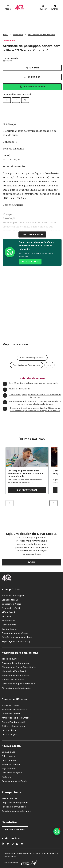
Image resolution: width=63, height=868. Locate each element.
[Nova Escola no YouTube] (22, 844)
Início (5, 35)
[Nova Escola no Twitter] (8, 844)
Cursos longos (9, 734)
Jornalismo (18, 35)
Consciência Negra (12, 604)
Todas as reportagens (13, 596)
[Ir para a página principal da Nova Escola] (20, 8)
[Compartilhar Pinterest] (25, 100)
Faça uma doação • (12, 773)
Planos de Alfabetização (14, 671)
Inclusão (6, 616)
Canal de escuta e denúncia (16, 811)
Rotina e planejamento (14, 726)
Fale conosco (9, 756)
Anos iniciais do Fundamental (27, 365)
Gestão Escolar (10, 629)
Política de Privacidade (16, 390)
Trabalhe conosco (11, 764)
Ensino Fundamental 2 (14, 722)
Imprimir (32, 68)
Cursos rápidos (10, 730)
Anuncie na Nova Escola (14, 781)
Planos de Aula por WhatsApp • (18, 684)
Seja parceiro (9, 769)
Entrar (55, 8)
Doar (31, 562)
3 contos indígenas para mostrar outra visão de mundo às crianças (32, 396)
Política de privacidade (14, 807)
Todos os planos (10, 659)
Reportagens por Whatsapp (16, 641)
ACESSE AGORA (30, 262)
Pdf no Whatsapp (32, 87)
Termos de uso (10, 798)
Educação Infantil (11, 608)
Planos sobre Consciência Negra (19, 667)
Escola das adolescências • (16, 633)
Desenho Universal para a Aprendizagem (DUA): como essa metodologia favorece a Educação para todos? (31, 409)
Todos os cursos (10, 705)
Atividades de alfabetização (16, 688)
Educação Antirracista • (14, 710)
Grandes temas (10, 600)
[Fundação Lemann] (29, 863)
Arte (49, 365)
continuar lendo (32, 234)
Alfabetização (9, 612)
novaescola (13, 58)
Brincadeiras (8, 621)
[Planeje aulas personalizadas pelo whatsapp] (57, 832)
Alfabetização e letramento (16, 718)
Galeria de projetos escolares (17, 637)
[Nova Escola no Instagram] (13, 844)
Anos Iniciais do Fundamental (42, 35)
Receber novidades (15, 829)
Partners (6, 777)
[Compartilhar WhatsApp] (7, 100)
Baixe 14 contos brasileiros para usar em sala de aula (30, 384)
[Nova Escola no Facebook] (3, 844)
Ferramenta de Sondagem (16, 663)
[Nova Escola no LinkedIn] (17, 844)
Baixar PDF (32, 77)
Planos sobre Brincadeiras (15, 675)
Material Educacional (13, 680)
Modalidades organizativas (32, 358)
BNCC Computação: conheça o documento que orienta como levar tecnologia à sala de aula (32, 403)
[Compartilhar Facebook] (16, 100)
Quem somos (9, 760)
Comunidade (8, 752)
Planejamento (9, 625)
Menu (8, 8)
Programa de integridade (15, 803)
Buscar (43, 8)
